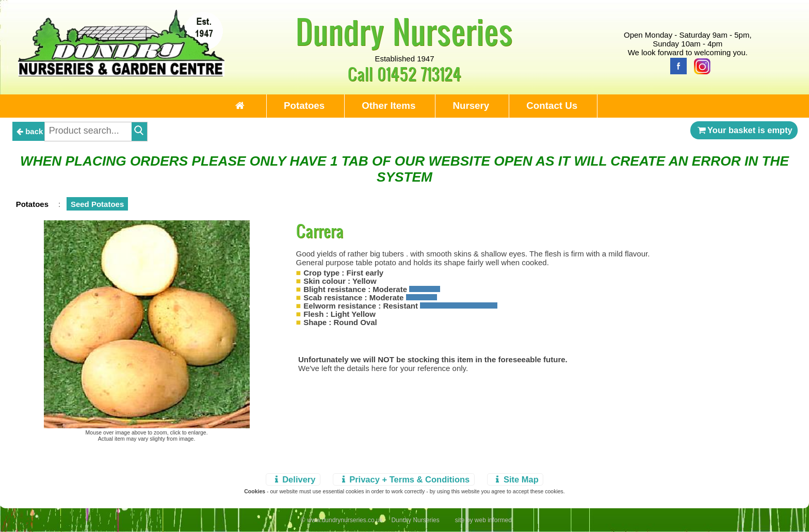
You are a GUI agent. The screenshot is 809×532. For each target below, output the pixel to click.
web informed (493, 520)
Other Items (389, 106)
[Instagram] (700, 65)
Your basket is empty (744, 130)
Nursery (471, 106)
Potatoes (304, 106)
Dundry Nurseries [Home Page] (404, 31)
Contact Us (552, 106)
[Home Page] (121, 74)
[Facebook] (676, 65)
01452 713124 (419, 74)
